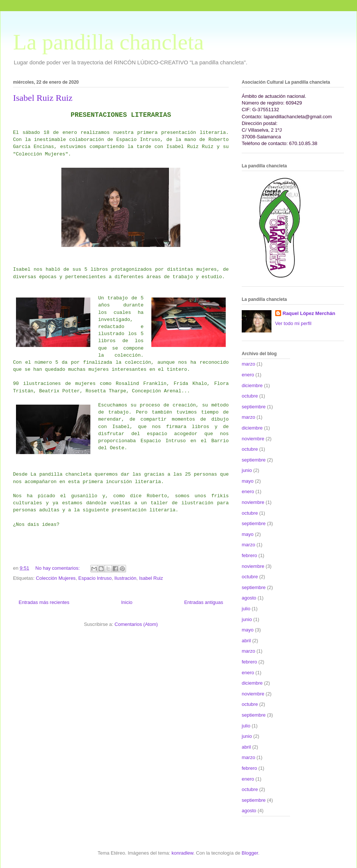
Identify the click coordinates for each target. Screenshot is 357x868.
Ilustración (125, 578)
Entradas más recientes (44, 602)
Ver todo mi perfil (293, 323)
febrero (249, 555)
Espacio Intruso (95, 578)
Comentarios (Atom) (136, 624)
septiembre (254, 407)
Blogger (250, 853)
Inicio (127, 602)
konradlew (182, 853)
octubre (250, 396)
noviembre (253, 439)
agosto (249, 598)
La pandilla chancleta (108, 42)
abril (246, 641)
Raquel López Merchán (309, 313)
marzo (248, 364)
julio (246, 609)
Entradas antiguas (204, 602)
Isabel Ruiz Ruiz (43, 98)
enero (248, 375)
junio (247, 470)
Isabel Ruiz (151, 578)
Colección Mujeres (56, 578)
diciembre (252, 385)
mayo (248, 481)
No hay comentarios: (58, 568)
